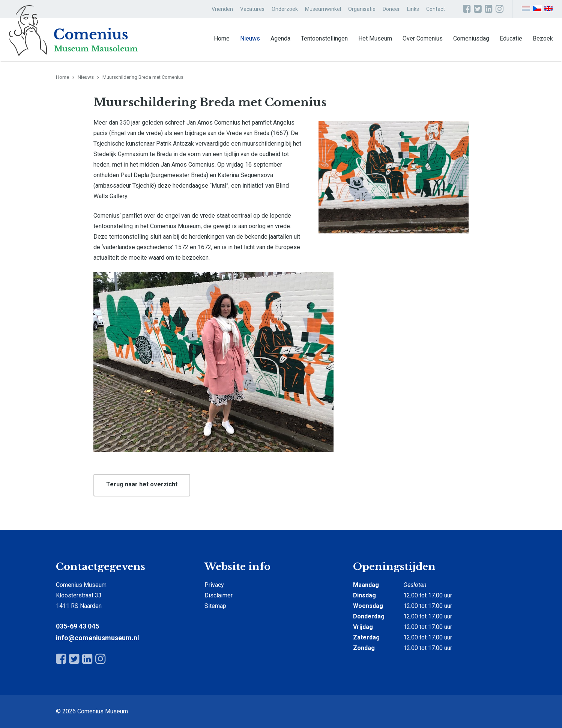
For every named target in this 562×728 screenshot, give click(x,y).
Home (222, 38)
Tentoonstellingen (324, 38)
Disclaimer (219, 595)
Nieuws (250, 38)
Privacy (214, 585)
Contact (436, 9)
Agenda (280, 38)
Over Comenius (423, 38)
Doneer (391, 9)
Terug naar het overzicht (142, 484)
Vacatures (252, 9)
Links (413, 9)
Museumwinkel (323, 9)
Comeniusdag (471, 38)
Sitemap (215, 606)
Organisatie (362, 9)
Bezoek (543, 38)
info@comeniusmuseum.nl (98, 638)
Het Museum (375, 38)
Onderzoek (285, 9)
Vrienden (222, 9)
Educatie (511, 38)
